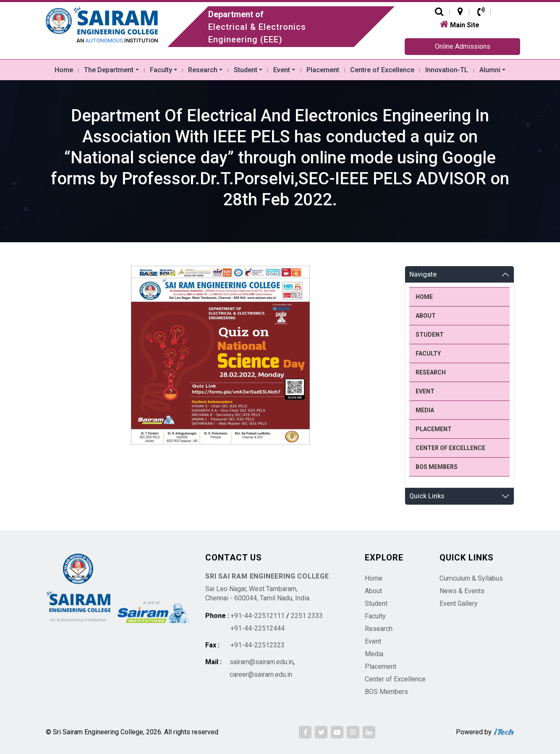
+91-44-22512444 (258, 628)
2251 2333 (307, 616)
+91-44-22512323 (258, 645)
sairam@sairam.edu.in (262, 662)
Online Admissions (463, 46)
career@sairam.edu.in (261, 674)
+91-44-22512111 (258, 616)
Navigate (423, 274)
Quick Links (427, 496)
